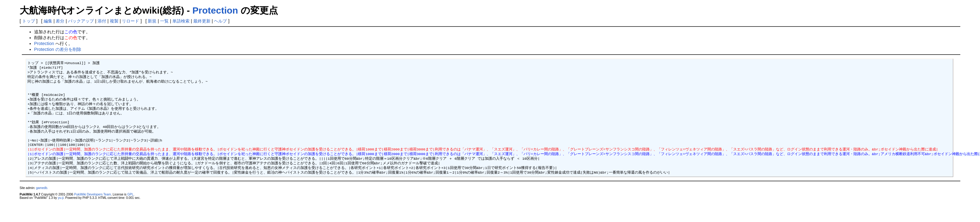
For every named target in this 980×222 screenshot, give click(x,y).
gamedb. (42, 203)
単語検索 (181, 21)
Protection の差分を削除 (58, 49)
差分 (60, 21)
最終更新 (202, 21)
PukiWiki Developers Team (93, 210)
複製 (114, 21)
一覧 (164, 21)
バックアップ (81, 21)
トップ (29, 21)
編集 (48, 21)
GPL (131, 210)
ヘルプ (220, 21)
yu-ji (61, 213)
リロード (131, 21)
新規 (152, 21)
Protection (215, 10)
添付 (102, 21)
